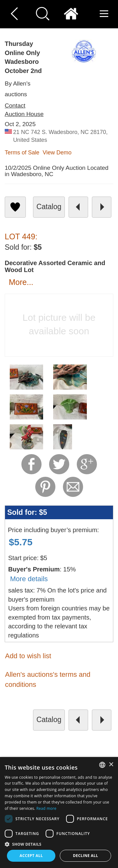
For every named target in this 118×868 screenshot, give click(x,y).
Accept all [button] (31, 856)
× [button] (111, 765)
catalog (49, 207)
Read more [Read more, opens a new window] (46, 808)
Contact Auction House (24, 110)
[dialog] (59, 812)
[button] (59, 844)
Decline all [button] (86, 856)
